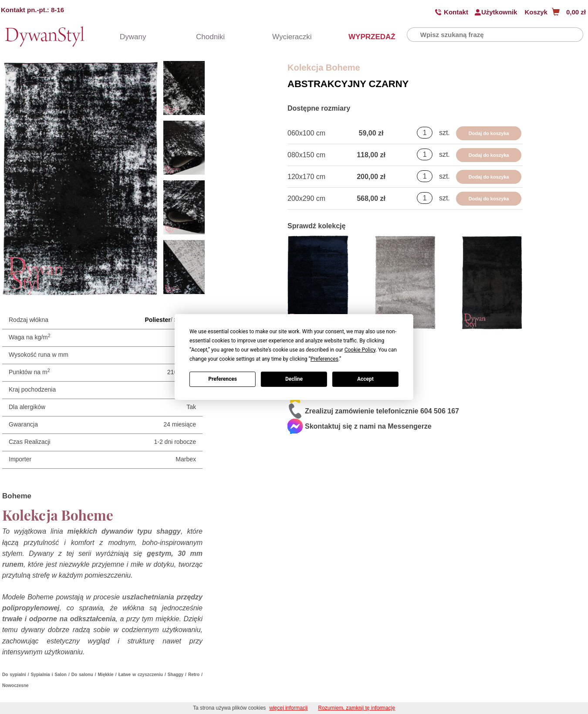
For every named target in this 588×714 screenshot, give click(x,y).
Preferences (223, 379)
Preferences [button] (324, 359)
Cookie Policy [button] (360, 350)
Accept (365, 379)
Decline (294, 379)
